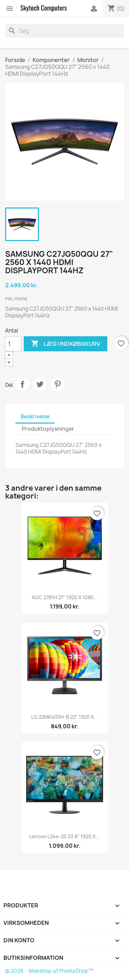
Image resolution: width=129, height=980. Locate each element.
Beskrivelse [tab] (35, 417)
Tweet (40, 384)
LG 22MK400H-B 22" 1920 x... (65, 717)
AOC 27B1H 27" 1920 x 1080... (65, 597)
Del (22, 384)
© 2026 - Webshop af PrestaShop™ (49, 971)
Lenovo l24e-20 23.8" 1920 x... (64, 836)
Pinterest (57, 384)
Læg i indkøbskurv (66, 344)
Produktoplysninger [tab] (48, 429)
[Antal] (13, 344)
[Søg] (64, 31)
